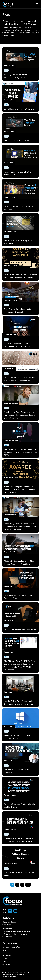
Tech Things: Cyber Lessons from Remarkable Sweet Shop (19, 311)
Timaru (5, 961)
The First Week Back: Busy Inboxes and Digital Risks (19, 242)
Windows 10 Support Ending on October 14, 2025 (18, 737)
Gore (4, 950)
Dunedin (5, 953)
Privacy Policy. (20, 974)
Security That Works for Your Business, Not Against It (16, 76)
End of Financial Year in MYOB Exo (19, 109)
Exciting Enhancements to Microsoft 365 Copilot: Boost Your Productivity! (20, 840)
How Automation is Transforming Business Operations (18, 597)
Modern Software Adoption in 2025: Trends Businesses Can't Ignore (19, 562)
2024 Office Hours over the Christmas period (20, 874)
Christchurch (7, 964)
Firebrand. (13, 977)
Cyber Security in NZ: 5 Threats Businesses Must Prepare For (18, 345)
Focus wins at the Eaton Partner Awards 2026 (18, 173)
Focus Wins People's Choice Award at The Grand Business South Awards (20, 276)
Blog (6, 70)
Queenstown (7, 956)
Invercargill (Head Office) (11, 947)
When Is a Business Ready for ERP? (20, 630)
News (7, 236)
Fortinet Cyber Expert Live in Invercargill (16, 771)
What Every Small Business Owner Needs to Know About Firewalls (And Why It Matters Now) (20, 527)
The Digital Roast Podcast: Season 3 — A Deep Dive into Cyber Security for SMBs (20, 452)
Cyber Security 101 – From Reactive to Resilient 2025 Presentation (20, 379)
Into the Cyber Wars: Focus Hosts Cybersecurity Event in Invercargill (19, 702)
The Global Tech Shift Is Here (17, 140)
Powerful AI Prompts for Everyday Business (18, 208)
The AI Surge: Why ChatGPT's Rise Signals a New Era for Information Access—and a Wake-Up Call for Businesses (19, 665)
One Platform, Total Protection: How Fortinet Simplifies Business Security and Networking (20, 415)
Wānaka (5, 959)
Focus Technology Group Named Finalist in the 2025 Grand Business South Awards (19, 489)
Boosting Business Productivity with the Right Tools (19, 805)
